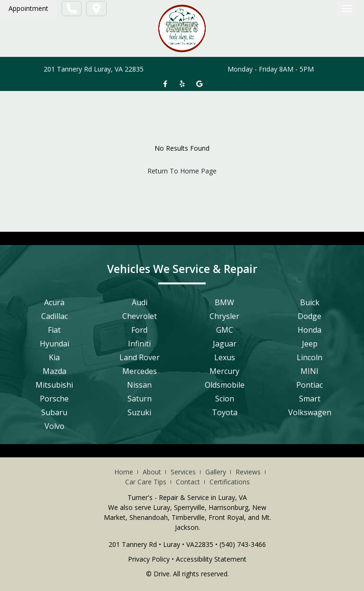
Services (183, 472)
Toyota (225, 412)
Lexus (225, 357)
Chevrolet (140, 316)
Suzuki (139, 412)
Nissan (139, 385)
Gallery (216, 472)
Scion (225, 399)
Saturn (140, 399)
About (152, 472)
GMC (225, 330)
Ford (139, 330)
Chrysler (224, 316)
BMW (224, 302)
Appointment (28, 8)
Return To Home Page (182, 171)
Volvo (55, 426)
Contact (188, 482)
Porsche (54, 399)
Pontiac (309, 385)
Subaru (54, 412)
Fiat (54, 330)
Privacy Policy (149, 559)
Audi (140, 302)
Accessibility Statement (211, 559)
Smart (310, 399)
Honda (309, 330)
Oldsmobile (225, 385)
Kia (54, 357)
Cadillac (55, 316)
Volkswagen (310, 412)
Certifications (230, 482)
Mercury (224, 371)
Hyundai (55, 344)
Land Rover (140, 357)
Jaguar (225, 344)
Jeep (310, 344)
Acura (54, 302)
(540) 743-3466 (243, 544)
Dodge (309, 316)
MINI (309, 371)
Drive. (162, 574)
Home (124, 472)
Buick (310, 302)
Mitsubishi (54, 385)
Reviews (248, 472)
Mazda (55, 371)
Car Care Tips (146, 482)
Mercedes (140, 371)
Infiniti (139, 344)
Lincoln (309, 357)
